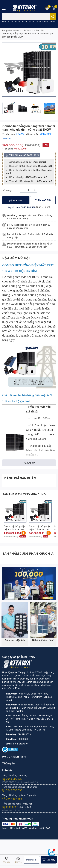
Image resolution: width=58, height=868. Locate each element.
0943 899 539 (12, 790)
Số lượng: (7, 190)
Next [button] (55, 624)
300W (24, 22)
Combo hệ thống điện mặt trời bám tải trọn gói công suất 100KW (15, 529)
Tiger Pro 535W (41, 418)
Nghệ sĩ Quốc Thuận (43, 640)
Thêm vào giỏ (32, 860)
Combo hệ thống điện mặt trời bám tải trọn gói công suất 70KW (40, 529)
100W (11, 22)
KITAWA (20, 134)
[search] (53, 17)
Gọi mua (7, 860)
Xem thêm (29, 463)
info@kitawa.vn (20, 744)
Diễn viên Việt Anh (15, 640)
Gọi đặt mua (14, 207)
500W (38, 22)
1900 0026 (11, 807)
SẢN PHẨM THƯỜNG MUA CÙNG (24, 494)
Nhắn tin (18, 860)
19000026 (23, 739)
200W (17, 22)
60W (4, 22)
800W (52, 22)
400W (31, 22)
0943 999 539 (28, 207)
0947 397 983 (12, 799)
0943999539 (24, 734)
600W (45, 22)
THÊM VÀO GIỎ (43, 200)
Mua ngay (51, 860)
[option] (9, 108)
